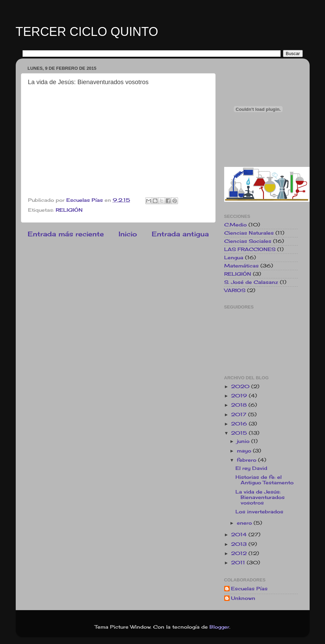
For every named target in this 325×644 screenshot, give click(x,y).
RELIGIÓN (69, 210)
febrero (247, 460)
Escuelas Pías (249, 589)
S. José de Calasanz (251, 282)
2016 (240, 424)
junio (244, 441)
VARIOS (235, 290)
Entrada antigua (180, 234)
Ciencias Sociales (248, 241)
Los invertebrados (259, 512)
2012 (240, 553)
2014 (240, 535)
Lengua (234, 258)
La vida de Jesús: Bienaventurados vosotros (260, 497)
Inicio (128, 234)
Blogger (219, 627)
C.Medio (235, 225)
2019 (240, 396)
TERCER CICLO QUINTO (87, 32)
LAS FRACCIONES (250, 249)
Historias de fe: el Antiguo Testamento (265, 480)
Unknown (243, 598)
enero (245, 523)
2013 (240, 544)
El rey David (251, 468)
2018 (240, 405)
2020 (241, 386)
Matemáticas (241, 266)
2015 (240, 433)
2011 (239, 563)
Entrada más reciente (66, 234)
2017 (240, 415)
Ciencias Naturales (249, 233)
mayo (245, 451)
